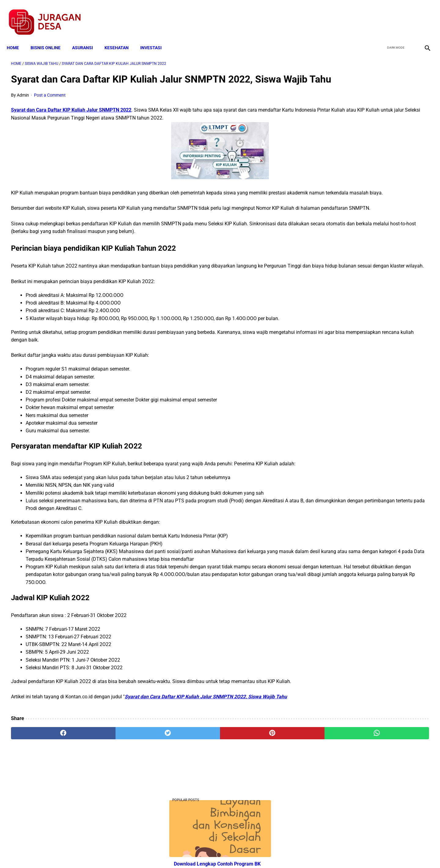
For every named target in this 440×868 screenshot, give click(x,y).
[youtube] (408, 16)
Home (17, 37)
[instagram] (422, 16)
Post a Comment (50, 105)
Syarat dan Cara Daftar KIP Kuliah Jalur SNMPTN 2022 (71, 119)
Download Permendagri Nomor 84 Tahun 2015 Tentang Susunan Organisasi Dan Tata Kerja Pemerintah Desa (370, 436)
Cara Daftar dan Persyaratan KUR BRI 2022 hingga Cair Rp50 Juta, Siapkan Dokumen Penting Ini (367, 359)
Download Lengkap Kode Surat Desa (365, 397)
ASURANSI (87, 37)
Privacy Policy (188, 852)
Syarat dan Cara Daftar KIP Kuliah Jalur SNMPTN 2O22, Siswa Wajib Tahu (206, 760)
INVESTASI (155, 37)
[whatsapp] (257, 796)
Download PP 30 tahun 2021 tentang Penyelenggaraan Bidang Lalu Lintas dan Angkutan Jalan (370, 222)
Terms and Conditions (148, 852)
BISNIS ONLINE (50, 37)
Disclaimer (217, 852)
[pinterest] (187, 796)
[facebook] (379, 16)
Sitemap (240, 852)
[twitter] (394, 16)
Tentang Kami (300, 852)
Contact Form (267, 852)
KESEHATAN (121, 37)
